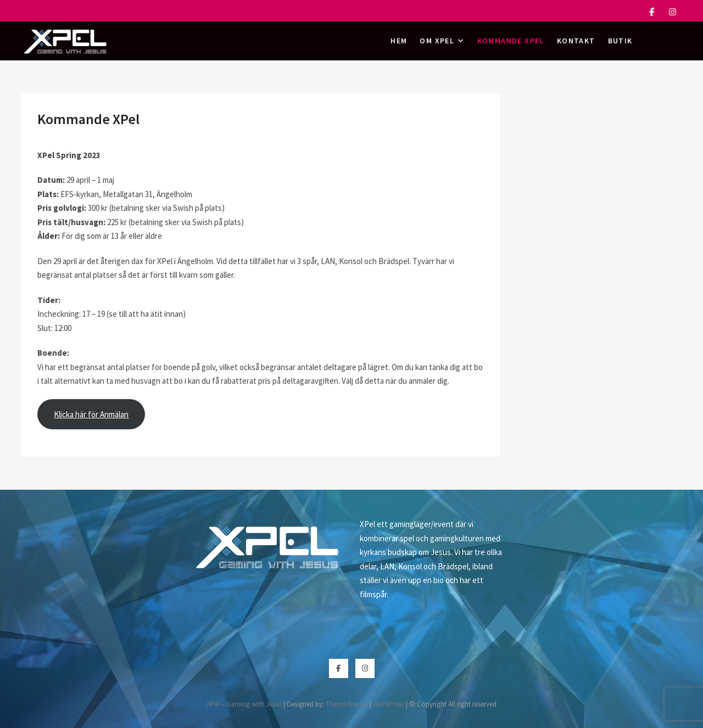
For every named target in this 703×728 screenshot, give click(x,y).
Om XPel (437, 41)
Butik (620, 41)
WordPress (389, 704)
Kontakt (576, 41)
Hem (399, 41)
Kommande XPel (511, 41)
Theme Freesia (347, 704)
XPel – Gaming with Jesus (244, 704)
